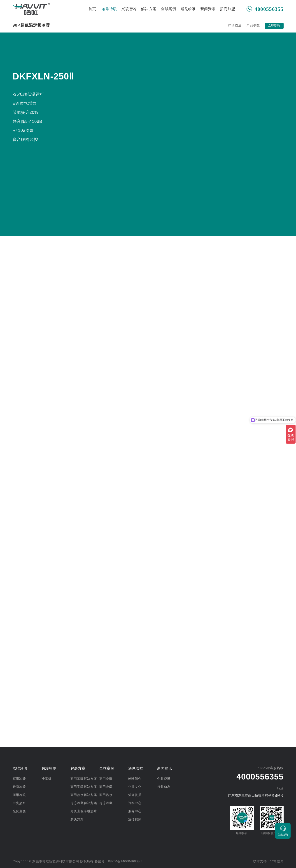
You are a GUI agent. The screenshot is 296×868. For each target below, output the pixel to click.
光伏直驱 (19, 811)
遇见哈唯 (188, 9)
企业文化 (135, 787)
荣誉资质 (135, 795)
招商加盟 (227, 9)
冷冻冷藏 (106, 803)
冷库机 (47, 779)
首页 (92, 9)
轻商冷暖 (19, 787)
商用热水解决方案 (84, 795)
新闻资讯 (208, 9)
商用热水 (106, 795)
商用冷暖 (19, 795)
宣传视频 (135, 819)
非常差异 (277, 861)
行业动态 (164, 787)
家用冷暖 (19, 779)
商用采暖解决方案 (84, 787)
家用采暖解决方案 (84, 779)
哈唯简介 (135, 779)
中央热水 (19, 803)
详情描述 (235, 25)
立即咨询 (274, 26)
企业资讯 (164, 779)
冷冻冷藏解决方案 (84, 803)
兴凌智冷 (129, 9)
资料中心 (135, 803)
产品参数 (253, 25)
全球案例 (169, 9)
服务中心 (135, 811)
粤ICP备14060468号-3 (125, 861)
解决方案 (149, 9)
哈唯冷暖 (109, 9)
